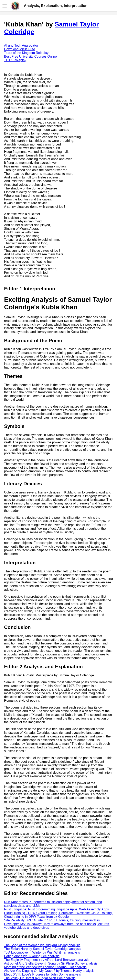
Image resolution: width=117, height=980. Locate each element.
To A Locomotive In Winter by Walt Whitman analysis (42, 952)
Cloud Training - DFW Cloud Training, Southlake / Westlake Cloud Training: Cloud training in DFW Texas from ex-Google (58, 915)
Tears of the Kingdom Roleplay (26, 53)
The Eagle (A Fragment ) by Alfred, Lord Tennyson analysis (47, 960)
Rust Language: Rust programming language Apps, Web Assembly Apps (56, 909)
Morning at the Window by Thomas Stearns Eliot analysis (45, 967)
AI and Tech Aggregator (21, 45)
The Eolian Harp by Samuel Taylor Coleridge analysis (43, 949)
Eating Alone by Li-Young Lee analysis (32, 956)
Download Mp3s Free (20, 49)
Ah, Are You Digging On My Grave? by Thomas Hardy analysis (49, 971)
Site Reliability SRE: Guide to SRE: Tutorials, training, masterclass (52, 920)
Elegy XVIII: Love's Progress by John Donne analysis (42, 974)
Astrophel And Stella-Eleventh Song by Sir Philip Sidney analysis (51, 963)
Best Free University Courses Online (30, 56)
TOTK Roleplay (15, 60)
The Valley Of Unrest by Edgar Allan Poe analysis (40, 978)
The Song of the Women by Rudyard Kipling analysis (42, 945)
